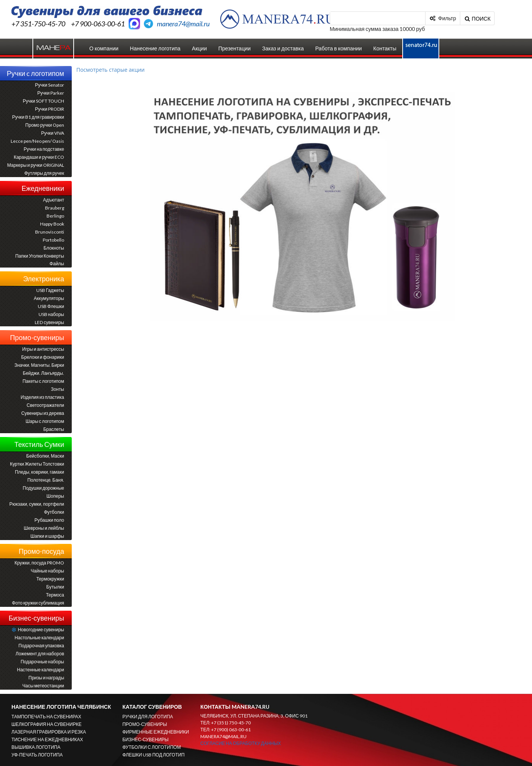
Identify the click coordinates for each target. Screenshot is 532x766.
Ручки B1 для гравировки (38, 117)
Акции (199, 48)
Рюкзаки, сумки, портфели (37, 504)
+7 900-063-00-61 (98, 24)
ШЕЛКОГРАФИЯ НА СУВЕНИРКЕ (47, 724)
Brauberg (55, 208)
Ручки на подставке (44, 149)
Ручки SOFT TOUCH (44, 101)
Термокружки (50, 579)
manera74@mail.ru (183, 24)
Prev (161, 201)
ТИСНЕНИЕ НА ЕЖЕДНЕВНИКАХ (47, 739)
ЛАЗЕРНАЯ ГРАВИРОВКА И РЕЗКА (49, 732)
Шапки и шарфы (47, 536)
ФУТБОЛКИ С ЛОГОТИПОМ (152, 747)
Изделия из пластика (42, 397)
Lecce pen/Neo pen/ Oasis (37, 141)
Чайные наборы (48, 571)
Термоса (55, 595)
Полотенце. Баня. (46, 480)
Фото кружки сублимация (38, 603)
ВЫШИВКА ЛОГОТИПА (36, 747)
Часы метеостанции (43, 686)
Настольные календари (39, 638)
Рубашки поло (49, 520)
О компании (104, 48)
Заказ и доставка (283, 48)
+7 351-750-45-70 (38, 24)
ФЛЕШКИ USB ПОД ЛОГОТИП (154, 755)
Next (443, 201)
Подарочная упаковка (41, 646)
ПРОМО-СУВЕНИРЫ (145, 724)
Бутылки (55, 587)
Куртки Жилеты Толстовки (37, 464)
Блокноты (54, 248)
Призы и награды (46, 678)
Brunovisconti (50, 232)
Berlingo (55, 216)
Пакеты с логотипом (43, 381)
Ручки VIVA (53, 133)
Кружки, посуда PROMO (39, 563)
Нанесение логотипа (155, 48)
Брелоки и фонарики (43, 357)
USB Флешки (51, 306)
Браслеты (54, 429)
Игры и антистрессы (43, 349)
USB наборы (51, 314)
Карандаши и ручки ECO (39, 157)
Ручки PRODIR (50, 109)
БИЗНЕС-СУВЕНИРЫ (146, 739)
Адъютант (54, 200)
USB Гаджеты (50, 290)
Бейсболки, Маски (45, 456)
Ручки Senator (50, 85)
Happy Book (52, 224)
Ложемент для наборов (40, 654)
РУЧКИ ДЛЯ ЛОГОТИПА (148, 717)
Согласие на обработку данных (241, 743)
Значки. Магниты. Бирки (39, 365)
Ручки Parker (51, 93)
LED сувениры (49, 322)
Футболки (54, 512)
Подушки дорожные (44, 488)
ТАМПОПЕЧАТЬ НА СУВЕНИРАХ (46, 717)
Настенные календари (41, 670)
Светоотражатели (45, 405)
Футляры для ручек (44, 173)
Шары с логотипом (45, 421)
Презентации (235, 48)
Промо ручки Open (45, 125)
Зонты (57, 389)
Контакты (385, 48)
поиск (477, 17)
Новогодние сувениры (38, 630)
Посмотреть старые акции (110, 70)
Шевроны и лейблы (44, 528)
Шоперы (55, 496)
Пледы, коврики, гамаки (39, 472)
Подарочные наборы (42, 662)
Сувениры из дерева (43, 413)
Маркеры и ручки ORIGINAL (36, 165)
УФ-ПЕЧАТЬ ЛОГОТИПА (37, 755)
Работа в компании (339, 48)
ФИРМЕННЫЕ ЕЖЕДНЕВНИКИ (156, 732)
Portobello (53, 240)
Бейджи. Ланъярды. (44, 373)
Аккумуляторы (49, 298)
